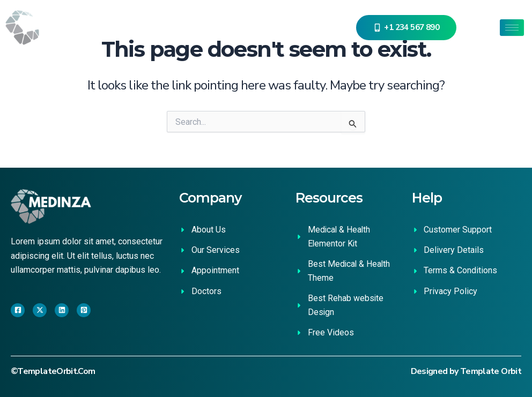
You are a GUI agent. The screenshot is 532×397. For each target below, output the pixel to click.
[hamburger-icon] (512, 28)
